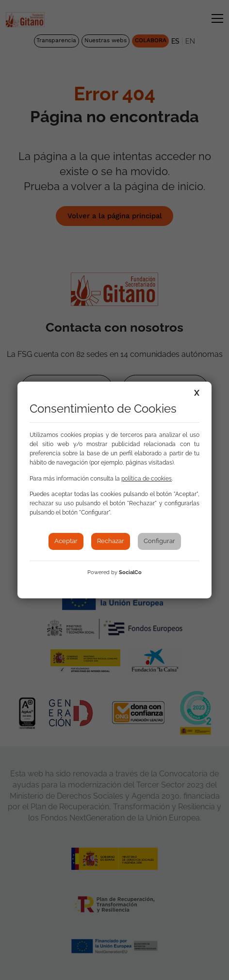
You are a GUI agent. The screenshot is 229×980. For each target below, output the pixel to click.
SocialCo (130, 572)
